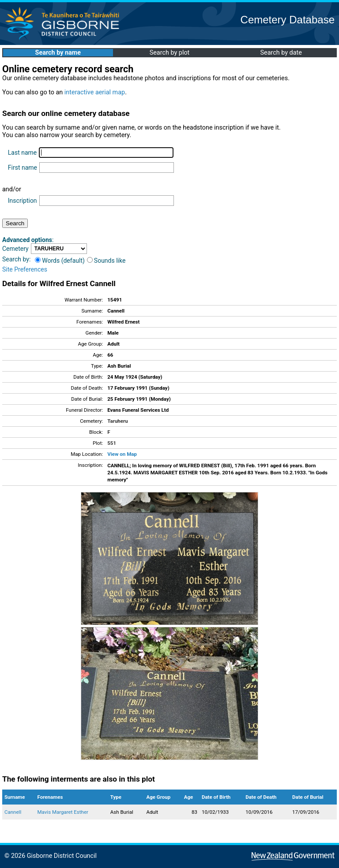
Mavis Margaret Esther (63, 812)
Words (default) (60, 261)
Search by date (281, 53)
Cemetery (15, 249)
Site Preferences (25, 269)
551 (112, 443)
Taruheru (117, 421)
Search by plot (170, 53)
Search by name (58, 53)
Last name (22, 153)
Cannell (13, 812)
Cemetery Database (288, 20)
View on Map (122, 454)
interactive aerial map (95, 92)
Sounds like (106, 261)
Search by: (16, 259)
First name (23, 168)
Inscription (23, 201)
